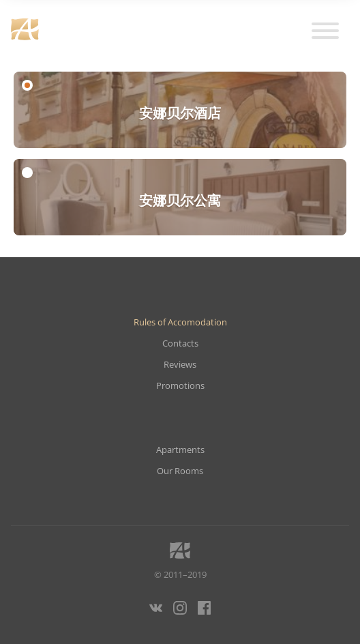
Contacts (180, 343)
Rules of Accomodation (180, 322)
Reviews (180, 365)
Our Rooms (180, 471)
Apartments (180, 450)
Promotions (180, 386)
